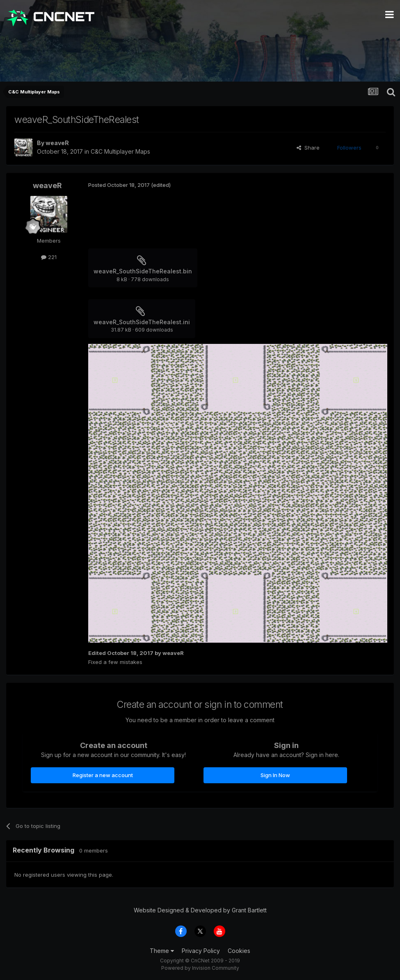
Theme (162, 951)
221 (49, 257)
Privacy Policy (201, 951)
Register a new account (103, 775)
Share (308, 148)
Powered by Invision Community (200, 968)
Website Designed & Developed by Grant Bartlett (200, 910)
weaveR (57, 143)
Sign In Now (275, 775)
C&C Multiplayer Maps (120, 151)
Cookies (239, 951)
